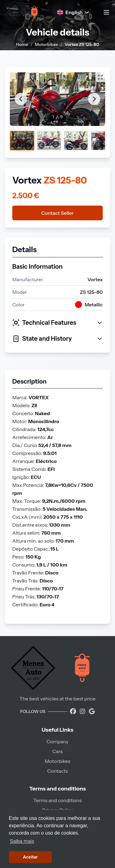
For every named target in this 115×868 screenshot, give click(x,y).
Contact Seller (58, 213)
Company (58, 741)
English (74, 12)
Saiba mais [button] (22, 841)
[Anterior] (21, 99)
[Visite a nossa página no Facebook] (74, 711)
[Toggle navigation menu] (106, 12)
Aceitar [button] (30, 857)
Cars (58, 751)
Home (22, 44)
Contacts (57, 771)
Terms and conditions (57, 800)
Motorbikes (46, 44)
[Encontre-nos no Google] (92, 711)
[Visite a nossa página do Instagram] (83, 711)
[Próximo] (94, 99)
